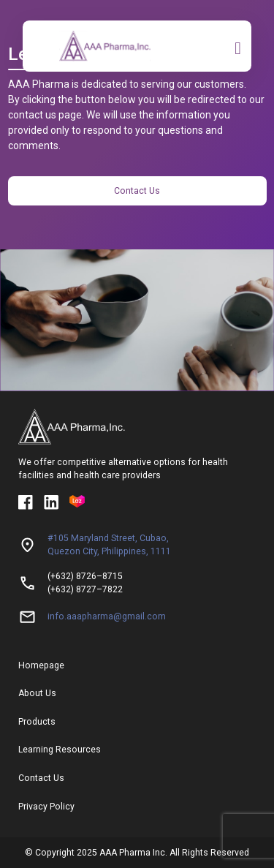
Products (37, 722)
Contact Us (137, 191)
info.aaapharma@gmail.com (107, 616)
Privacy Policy (46, 807)
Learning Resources (60, 750)
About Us (37, 693)
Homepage (41, 665)
